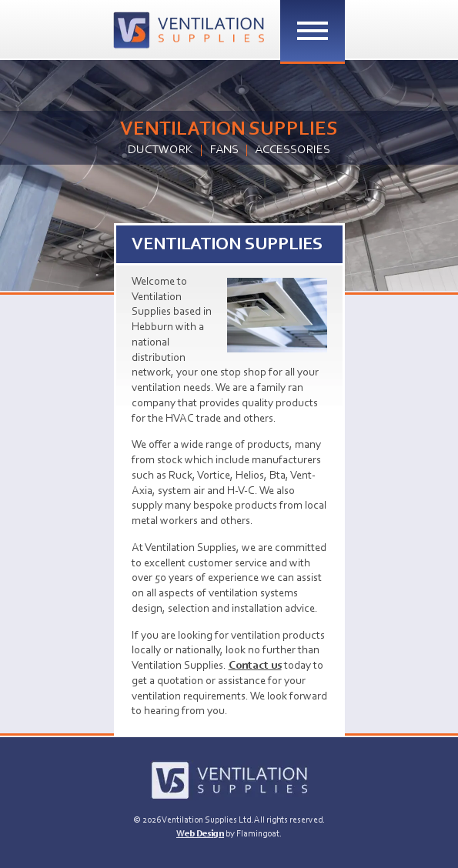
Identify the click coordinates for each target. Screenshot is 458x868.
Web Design (200, 834)
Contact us (255, 666)
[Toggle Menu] (313, 31)
